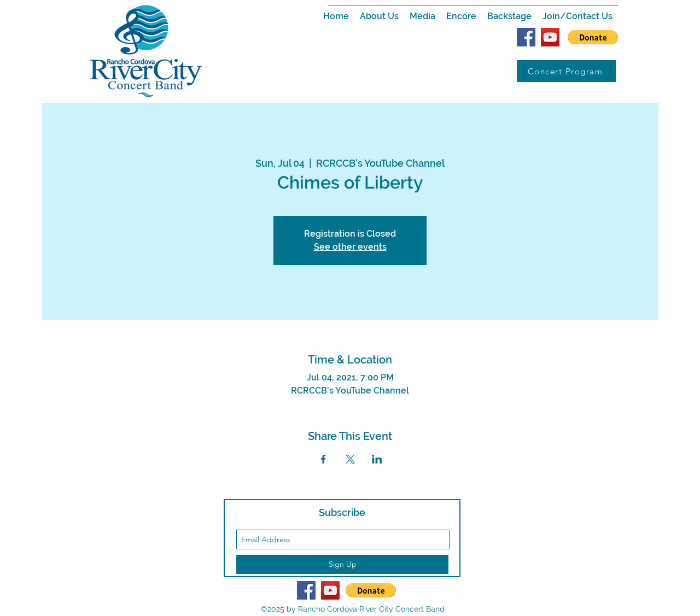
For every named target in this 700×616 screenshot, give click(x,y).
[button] (379, 16)
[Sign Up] (342, 564)
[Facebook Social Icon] (526, 37)
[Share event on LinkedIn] (377, 459)
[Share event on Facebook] (323, 459)
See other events (350, 247)
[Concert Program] (566, 71)
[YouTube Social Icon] (550, 37)
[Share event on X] (350, 459)
